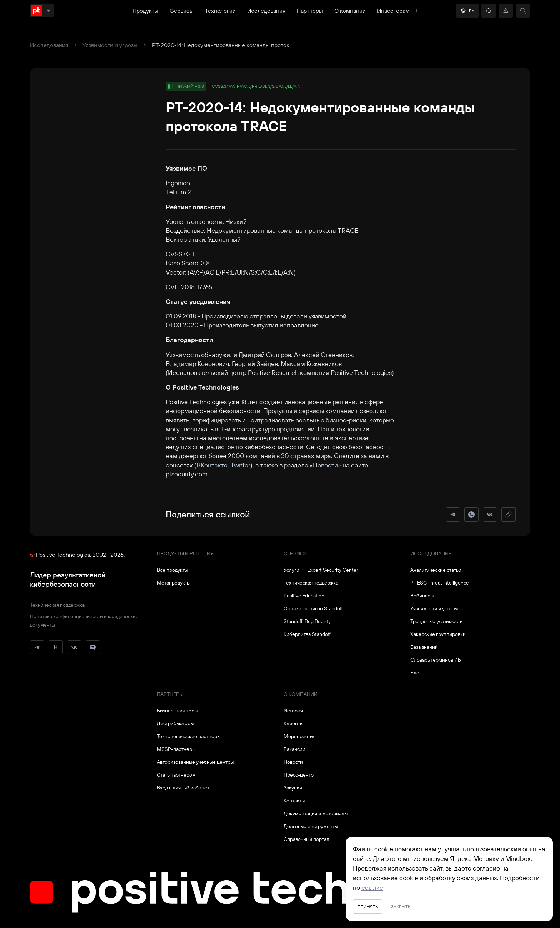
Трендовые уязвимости (437, 621)
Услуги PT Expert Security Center (321, 570)
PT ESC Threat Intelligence (440, 583)
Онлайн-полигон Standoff (313, 608)
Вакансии (294, 749)
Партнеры (310, 11)
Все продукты (172, 570)
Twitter (240, 465)
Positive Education (304, 596)
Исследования (266, 11)
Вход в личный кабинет (183, 788)
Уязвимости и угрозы (110, 45)
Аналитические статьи (436, 570)
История (293, 711)
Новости (325, 465)
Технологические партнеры (189, 736)
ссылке (372, 887)
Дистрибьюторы (175, 723)
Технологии (220, 11)
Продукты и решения (185, 553)
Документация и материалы (316, 813)
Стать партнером (176, 775)
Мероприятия (299, 736)
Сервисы (182, 11)
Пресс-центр (299, 775)
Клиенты (293, 723)
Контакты (294, 801)
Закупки (293, 788)
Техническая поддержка (57, 605)
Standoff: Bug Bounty (307, 621)
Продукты (145, 11)
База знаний (424, 647)
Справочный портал (306, 839)
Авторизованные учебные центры (195, 762)
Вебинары (422, 596)
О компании (350, 11)
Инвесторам (397, 11)
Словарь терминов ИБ (436, 660)
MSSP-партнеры (176, 749)
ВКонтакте (212, 465)
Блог (416, 673)
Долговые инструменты (311, 826)
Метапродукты (174, 583)
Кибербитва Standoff (307, 634)
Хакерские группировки (438, 634)
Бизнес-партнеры (177, 711)
